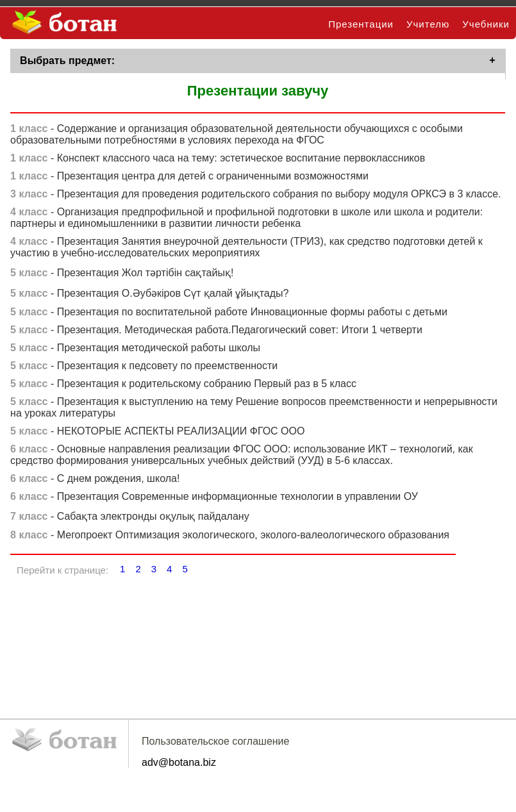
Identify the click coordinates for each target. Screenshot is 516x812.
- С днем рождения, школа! (95, 481)
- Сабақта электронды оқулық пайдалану (130, 519)
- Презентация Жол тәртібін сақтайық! (122, 275)
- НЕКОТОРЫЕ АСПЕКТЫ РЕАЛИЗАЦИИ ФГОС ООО (157, 434)
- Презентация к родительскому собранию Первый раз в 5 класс (183, 386)
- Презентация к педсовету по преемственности (144, 368)
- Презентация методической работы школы (135, 350)
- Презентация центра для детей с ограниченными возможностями (189, 178)
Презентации (361, 24)
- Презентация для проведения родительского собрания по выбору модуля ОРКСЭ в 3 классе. (256, 196)
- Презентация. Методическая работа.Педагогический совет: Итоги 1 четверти (216, 332)
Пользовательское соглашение (215, 744)
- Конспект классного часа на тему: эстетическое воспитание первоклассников (218, 161)
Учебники (486, 24)
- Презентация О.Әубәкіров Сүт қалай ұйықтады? (149, 296)
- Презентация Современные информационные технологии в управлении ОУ (214, 499)
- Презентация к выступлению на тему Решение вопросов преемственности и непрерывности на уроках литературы (254, 410)
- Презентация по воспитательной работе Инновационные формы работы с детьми (229, 314)
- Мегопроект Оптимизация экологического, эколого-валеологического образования (230, 537)
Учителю (428, 24)
